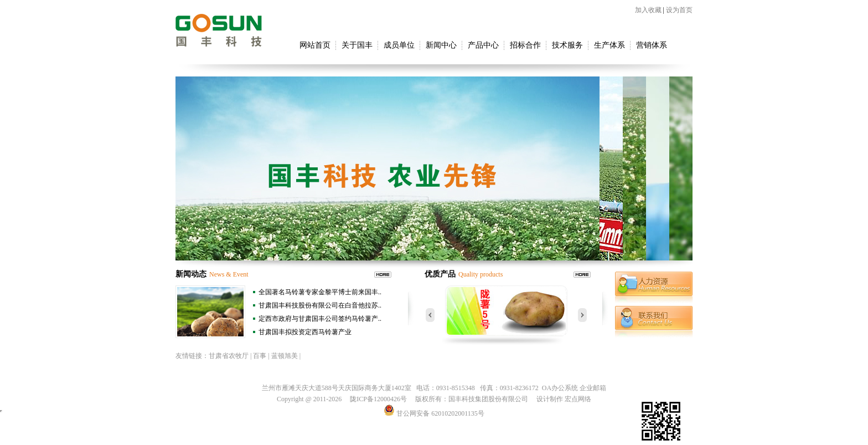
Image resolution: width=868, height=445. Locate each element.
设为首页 (679, 10)
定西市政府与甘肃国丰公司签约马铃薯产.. (320, 319)
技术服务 (567, 45)
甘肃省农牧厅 (229, 356)
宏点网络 (578, 399)
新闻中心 (441, 45)
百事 (260, 356)
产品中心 (483, 45)
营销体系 (652, 45)
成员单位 (399, 45)
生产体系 (609, 45)
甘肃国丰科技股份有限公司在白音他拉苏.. (320, 305)
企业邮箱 (593, 388)
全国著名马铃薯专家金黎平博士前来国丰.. (320, 292)
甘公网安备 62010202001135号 (434, 413)
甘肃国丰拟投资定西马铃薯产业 (305, 332)
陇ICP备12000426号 (378, 399)
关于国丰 (357, 45)
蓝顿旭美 (285, 356)
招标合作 (525, 45)
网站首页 (315, 45)
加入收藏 (648, 10)
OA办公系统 (560, 388)
